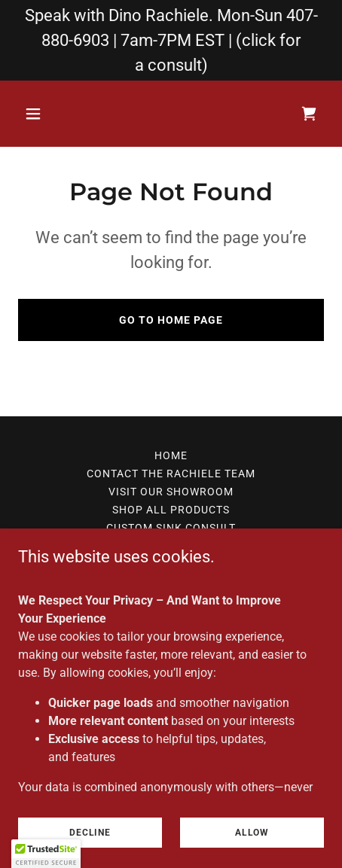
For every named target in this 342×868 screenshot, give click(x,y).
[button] (41, 114)
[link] (309, 114)
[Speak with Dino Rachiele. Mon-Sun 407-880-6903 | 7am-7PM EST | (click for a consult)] (171, 40)
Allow (252, 832)
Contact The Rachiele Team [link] (171, 474)
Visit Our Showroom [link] (171, 492)
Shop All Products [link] (171, 510)
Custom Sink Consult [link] (171, 528)
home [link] (171, 455)
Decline (90, 832)
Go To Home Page (171, 320)
